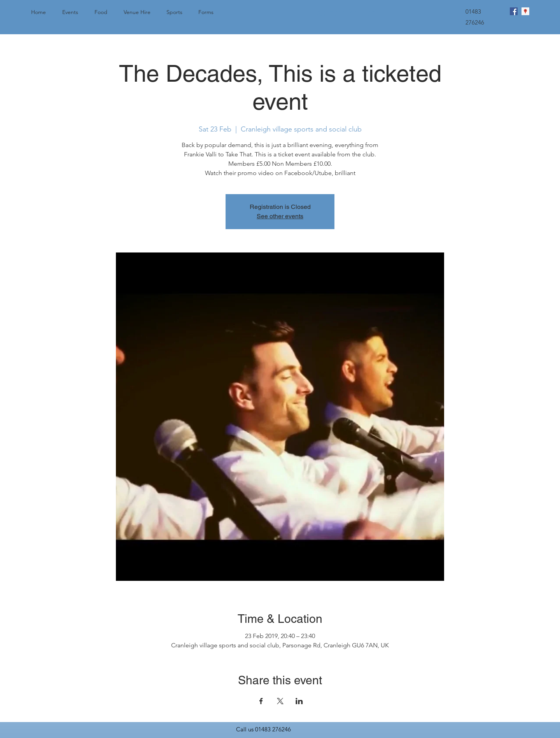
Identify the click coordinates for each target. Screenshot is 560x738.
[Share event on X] (280, 701)
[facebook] (514, 11)
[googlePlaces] (525, 11)
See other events (280, 216)
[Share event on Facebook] (261, 701)
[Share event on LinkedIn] (299, 701)
